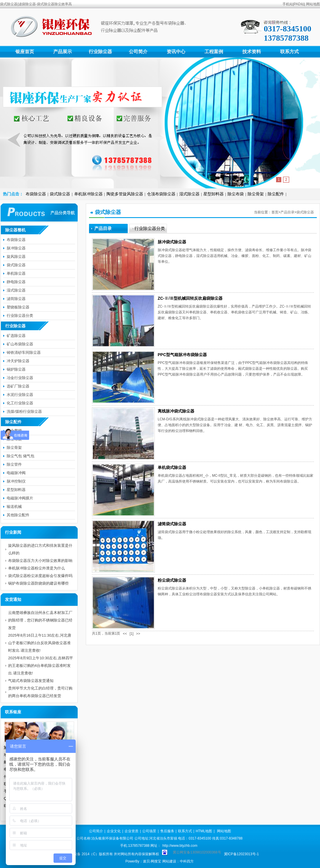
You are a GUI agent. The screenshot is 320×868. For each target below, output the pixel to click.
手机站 (288, 4)
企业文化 (114, 831)
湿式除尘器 (189, 194)
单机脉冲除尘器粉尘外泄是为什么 (37, 568)
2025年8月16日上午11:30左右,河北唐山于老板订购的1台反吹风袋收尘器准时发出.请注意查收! (40, 643)
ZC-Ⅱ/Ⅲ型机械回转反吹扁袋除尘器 (190, 298)
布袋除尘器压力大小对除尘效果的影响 (40, 561)
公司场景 (149, 831)
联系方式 (289, 52)
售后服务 (167, 831)
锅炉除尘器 (16, 369)
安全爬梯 (14, 431)
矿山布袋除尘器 (20, 344)
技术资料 (252, 52)
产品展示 (63, 52)
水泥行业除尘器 (20, 395)
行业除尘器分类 (20, 316)
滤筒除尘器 (16, 299)
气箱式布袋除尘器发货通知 (31, 681)
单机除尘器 (16, 273)
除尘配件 (276, 194)
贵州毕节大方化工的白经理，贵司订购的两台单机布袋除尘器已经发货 (40, 692)
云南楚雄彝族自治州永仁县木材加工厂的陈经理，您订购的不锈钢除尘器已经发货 (40, 620)
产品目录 (287, 212)
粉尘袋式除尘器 (172, 580)
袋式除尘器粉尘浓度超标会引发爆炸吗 (40, 576)
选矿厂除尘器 (18, 386)
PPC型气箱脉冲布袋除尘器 (182, 355)
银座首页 (25, 52)
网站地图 (313, 4)
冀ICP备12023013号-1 (241, 854)
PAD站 (299, 4)
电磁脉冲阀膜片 (20, 498)
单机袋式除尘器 (172, 467)
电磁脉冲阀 (16, 473)
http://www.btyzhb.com (180, 846)
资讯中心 (176, 52)
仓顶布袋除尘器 (161, 194)
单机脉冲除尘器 (88, 194)
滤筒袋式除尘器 (172, 524)
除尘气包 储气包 (21, 456)
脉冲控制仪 (16, 481)
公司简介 (138, 52)
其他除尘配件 (18, 515)
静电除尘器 (16, 282)
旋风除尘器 (16, 257)
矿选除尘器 (16, 336)
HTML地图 (204, 831)
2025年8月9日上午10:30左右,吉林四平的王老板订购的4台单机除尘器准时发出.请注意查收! (41, 666)
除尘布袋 (236, 194)
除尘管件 (14, 464)
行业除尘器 (100, 52)
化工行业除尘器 (20, 403)
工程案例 (214, 52)
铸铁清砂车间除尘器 (24, 352)
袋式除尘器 (60, 194)
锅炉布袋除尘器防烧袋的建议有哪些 (38, 583)
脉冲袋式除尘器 (172, 242)
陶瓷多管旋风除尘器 (125, 194)
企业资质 (131, 831)
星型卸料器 (214, 194)
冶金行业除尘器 (20, 378)
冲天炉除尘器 (18, 361)
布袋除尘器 (36, 194)
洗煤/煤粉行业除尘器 (24, 411)
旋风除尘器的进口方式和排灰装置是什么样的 (40, 549)
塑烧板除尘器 (18, 307)
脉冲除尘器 (16, 248)
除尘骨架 (256, 194)
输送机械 (14, 507)
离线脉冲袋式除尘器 (176, 411)
